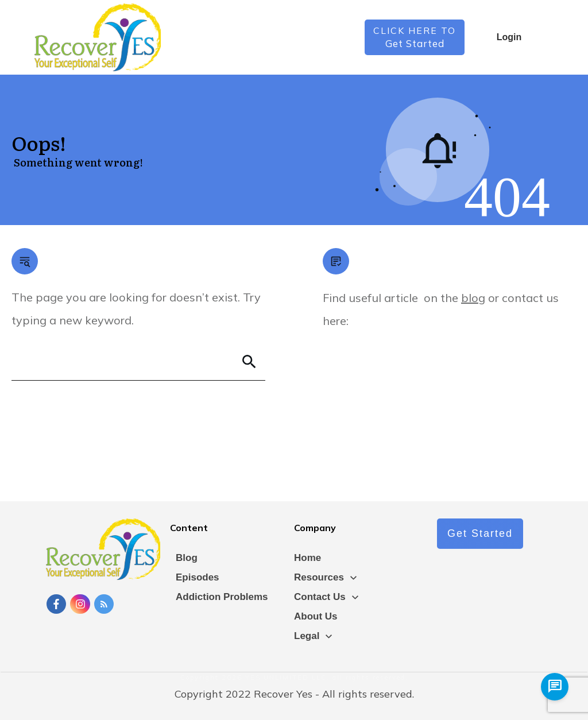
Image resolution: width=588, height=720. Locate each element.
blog (473, 298)
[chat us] (555, 687)
